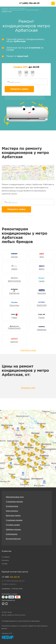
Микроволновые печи (15, 497)
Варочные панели (13, 516)
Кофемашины (12, 534)
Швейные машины (13, 530)
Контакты (5, 560)
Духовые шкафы (13, 525)
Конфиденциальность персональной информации (21, 621)
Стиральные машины (14, 502)
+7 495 (11, 577)
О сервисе (6, 557)
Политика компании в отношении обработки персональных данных (25, 627)
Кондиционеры (12, 506)
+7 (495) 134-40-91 (29, 3)
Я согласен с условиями (23, 97)
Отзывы (5, 564)
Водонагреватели (13, 539)
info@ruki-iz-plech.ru (9, 584)
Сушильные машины (14, 520)
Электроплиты (12, 511)
